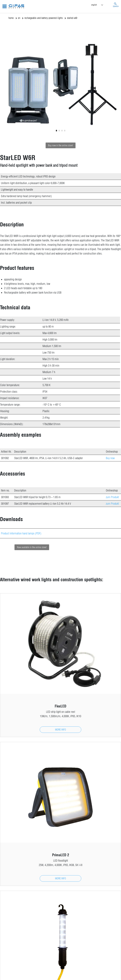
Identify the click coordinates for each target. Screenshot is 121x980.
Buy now (110, 458)
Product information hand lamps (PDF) (21, 533)
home (11, 18)
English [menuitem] (94, 5)
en (19, 18)
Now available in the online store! (41, 547)
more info (61, 730)
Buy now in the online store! (61, 145)
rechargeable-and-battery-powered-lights (44, 18)
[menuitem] (100, 5)
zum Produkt (112, 497)
